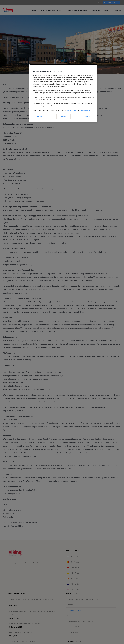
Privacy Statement (85, 110)
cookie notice (72, 110)
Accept (87, 116)
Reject (40, 116)
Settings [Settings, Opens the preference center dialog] (63, 116)
